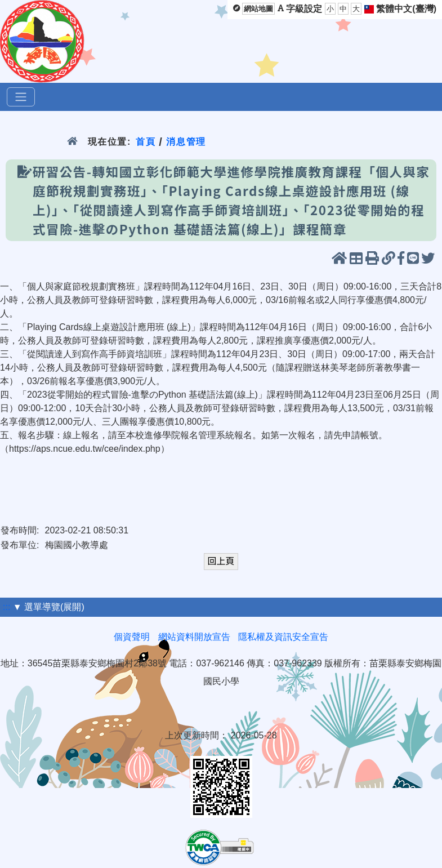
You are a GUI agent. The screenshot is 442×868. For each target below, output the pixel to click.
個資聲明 (132, 637)
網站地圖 (258, 9)
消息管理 (186, 142)
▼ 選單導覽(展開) (49, 607)
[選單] (21, 97)
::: (6, 607)
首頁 (146, 142)
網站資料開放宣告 (194, 637)
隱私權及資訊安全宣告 (283, 637)
